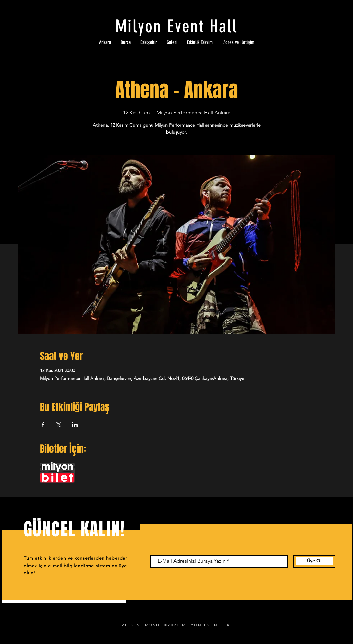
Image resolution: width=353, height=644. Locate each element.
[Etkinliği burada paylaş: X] (59, 425)
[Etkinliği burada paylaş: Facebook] (43, 425)
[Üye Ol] (314, 561)
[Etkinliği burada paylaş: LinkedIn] (75, 425)
